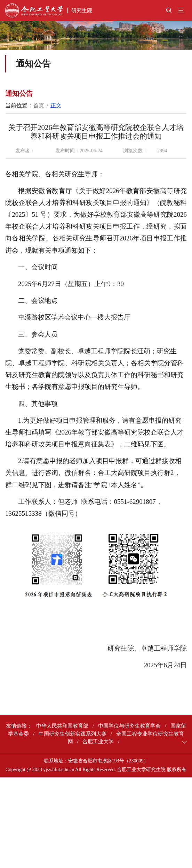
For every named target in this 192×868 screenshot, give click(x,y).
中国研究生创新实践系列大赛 (73, 734)
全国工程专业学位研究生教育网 (126, 738)
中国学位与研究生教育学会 (129, 726)
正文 (56, 105)
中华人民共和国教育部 (62, 726)
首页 (39, 105)
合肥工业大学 (98, 742)
